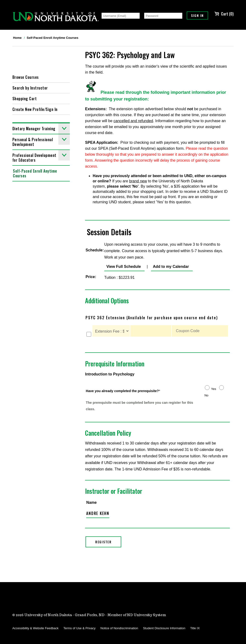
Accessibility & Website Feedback (35, 628)
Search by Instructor (30, 88)
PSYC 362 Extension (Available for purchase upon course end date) (152, 318)
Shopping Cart (25, 99)
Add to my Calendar (170, 267)
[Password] (163, 16)
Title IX (195, 628)
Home (17, 38)
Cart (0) (224, 14)
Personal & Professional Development (41, 141)
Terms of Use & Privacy (79, 628)
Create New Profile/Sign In (35, 109)
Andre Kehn (98, 513)
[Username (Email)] (121, 16)
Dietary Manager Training (41, 129)
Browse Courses (26, 77)
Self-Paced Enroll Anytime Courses (53, 38)
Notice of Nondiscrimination (119, 628)
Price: (91, 277)
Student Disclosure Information (164, 628)
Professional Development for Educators (41, 156)
